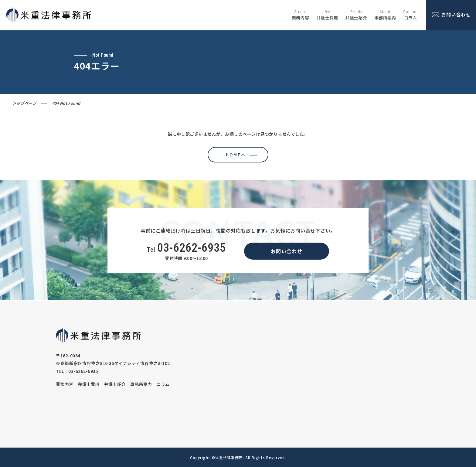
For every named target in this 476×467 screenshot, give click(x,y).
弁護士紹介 (115, 384)
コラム (163, 384)
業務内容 (65, 384)
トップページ (24, 103)
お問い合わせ (287, 251)
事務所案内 (141, 384)
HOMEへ (234, 155)
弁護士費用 (89, 384)
